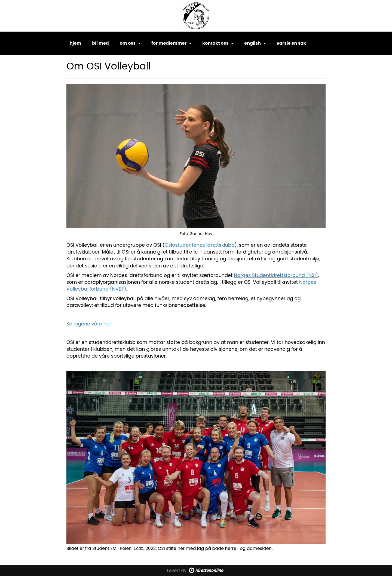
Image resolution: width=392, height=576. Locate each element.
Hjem (75, 43)
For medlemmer (171, 43)
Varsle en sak (291, 43)
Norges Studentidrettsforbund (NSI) (276, 275)
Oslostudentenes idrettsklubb (200, 245)
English (255, 43)
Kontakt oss (218, 43)
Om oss (130, 43)
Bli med (100, 43)
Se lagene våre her (89, 324)
